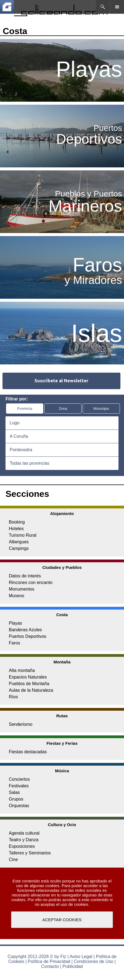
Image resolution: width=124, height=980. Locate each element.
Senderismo (21, 724)
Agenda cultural (24, 833)
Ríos (13, 697)
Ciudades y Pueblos (62, 567)
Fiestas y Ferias (62, 743)
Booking (17, 522)
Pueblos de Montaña (29, 684)
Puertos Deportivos (28, 636)
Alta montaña (22, 670)
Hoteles (16, 529)
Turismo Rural (23, 535)
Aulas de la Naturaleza (31, 690)
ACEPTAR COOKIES (62, 920)
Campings (19, 548)
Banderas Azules (25, 630)
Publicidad (73, 966)
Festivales (19, 786)
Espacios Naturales (28, 677)
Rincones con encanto (31, 582)
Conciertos (19, 779)
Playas (15, 623)
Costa (62, 615)
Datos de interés (25, 576)
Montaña (62, 662)
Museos (17, 596)
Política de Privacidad (49, 961)
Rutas (62, 716)
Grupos (16, 799)
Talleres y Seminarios (30, 853)
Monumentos (22, 589)
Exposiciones (22, 846)
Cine (13, 859)
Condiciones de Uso (94, 961)
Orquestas (19, 806)
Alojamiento (62, 513)
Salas (14, 792)
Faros (14, 643)
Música (62, 771)
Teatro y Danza (24, 840)
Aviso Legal (81, 957)
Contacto (50, 966)
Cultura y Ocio (62, 825)
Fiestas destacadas (28, 752)
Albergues (19, 542)
